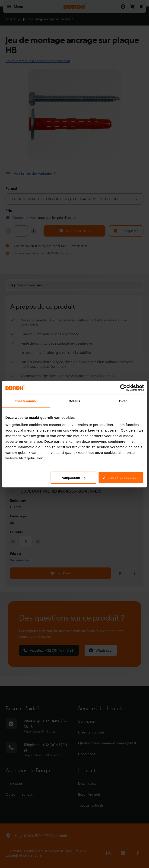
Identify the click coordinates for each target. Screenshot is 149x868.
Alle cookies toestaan (121, 478)
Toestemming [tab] (26, 401)
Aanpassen (74, 478)
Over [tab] (123, 401)
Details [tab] (75, 401)
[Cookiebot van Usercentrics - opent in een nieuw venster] (123, 388)
